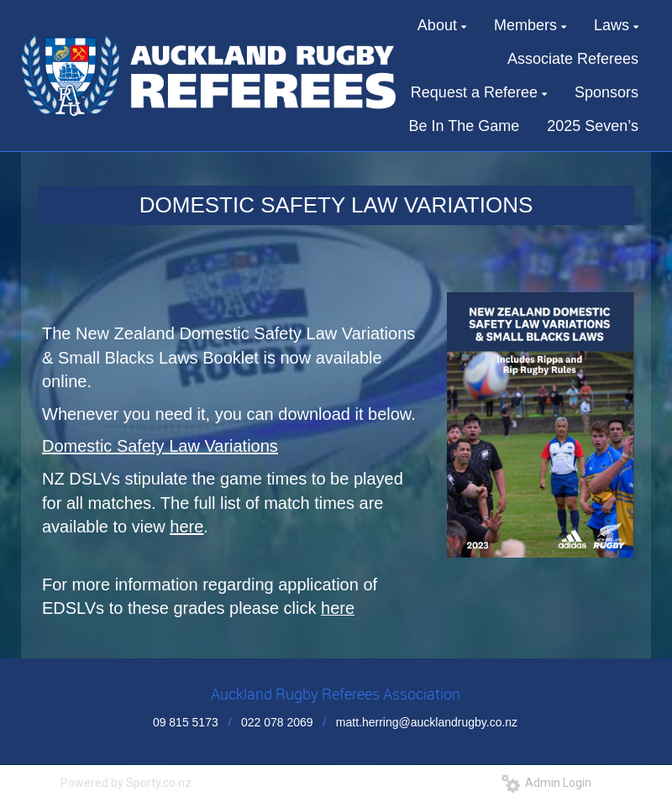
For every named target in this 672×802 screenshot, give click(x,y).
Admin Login (546, 783)
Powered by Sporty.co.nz (126, 783)
